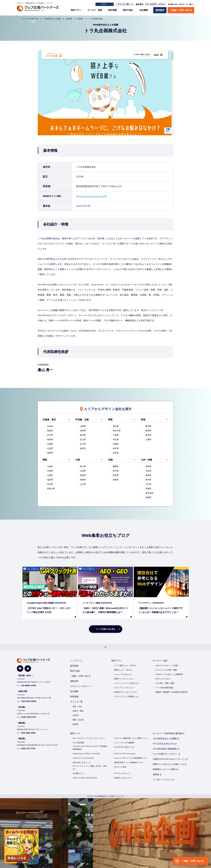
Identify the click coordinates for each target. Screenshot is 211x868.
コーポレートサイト (163, 780)
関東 (110, 420)
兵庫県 (50, 471)
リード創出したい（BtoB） (126, 665)
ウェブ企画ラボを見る (106, 629)
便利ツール (75, 733)
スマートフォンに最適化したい (127, 696)
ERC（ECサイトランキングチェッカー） (89, 738)
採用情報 (74, 696)
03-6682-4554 (155, 4)
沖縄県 (148, 497)
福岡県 (148, 466)
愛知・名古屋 (78, 720)
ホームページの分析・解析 (166, 670)
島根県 (83, 480)
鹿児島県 (149, 493)
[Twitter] (28, 668)
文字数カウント (79, 773)
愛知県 (148, 426)
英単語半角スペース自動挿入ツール (129, 762)
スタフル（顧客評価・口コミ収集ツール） (131, 738)
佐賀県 (148, 471)
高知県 (116, 475)
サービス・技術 (95, 10)
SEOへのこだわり (163, 679)
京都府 (50, 475)
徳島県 (116, 480)
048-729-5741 (29, 717)
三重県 (148, 439)
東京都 (116, 426)
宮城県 (50, 444)
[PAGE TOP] (105, 647)
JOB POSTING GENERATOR (85, 778)
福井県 (83, 448)
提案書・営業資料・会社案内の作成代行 (172, 692)
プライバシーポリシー (80, 686)
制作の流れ (128, 10)
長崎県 (148, 475)
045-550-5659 (29, 701)
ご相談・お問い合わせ (181, 10)
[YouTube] (20, 668)
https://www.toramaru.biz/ (90, 196)
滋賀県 (50, 480)
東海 (143, 420)
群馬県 (116, 453)
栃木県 (116, 448)
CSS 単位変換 (78, 743)
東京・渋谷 (77, 706)
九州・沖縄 (146, 460)
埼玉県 (116, 439)
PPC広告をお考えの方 (165, 744)
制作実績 (112, 10)
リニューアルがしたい (123, 674)
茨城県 (116, 444)
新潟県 (83, 435)
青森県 (50, 431)
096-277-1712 (28, 749)
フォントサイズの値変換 (124, 743)
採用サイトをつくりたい (124, 679)
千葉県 (116, 435)
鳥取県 (83, 475)
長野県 (83, 431)
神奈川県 (117, 431)
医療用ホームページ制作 (166, 769)
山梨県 (83, 426)
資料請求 (160, 10)
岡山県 (83, 466)
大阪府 (50, 466)
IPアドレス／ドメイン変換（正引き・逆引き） (90, 767)
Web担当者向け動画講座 (166, 749)
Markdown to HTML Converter (86, 754)
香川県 (116, 471)
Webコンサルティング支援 (167, 665)
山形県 (50, 448)
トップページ (76, 661)
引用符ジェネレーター (123, 778)
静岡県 (148, 431)
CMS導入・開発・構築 (165, 683)
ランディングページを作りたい (127, 683)
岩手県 (50, 435)
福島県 (50, 453)
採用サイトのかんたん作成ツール (170, 764)
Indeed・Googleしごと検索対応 (169, 674)
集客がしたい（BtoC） (124, 670)
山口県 (83, 484)
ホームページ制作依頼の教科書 (169, 733)
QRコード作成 (120, 767)
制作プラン (76, 10)
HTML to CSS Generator (83, 758)
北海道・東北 (49, 420)
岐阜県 (148, 435)
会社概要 (144, 10)
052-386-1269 (28, 733)
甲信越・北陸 (82, 420)
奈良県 (50, 484)
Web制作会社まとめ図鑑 (166, 738)
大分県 (148, 484)
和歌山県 (51, 489)
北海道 (50, 426)
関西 (45, 460)
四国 (110, 460)
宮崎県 (148, 489)
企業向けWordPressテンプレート (170, 759)
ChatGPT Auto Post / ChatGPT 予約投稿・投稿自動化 (91, 748)
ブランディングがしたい (124, 688)
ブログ (104, 4)
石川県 (83, 444)
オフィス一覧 (123, 4)
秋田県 (50, 439)
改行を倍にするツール (82, 762)
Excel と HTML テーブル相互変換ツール (131, 758)
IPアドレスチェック (122, 773)
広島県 (83, 471)
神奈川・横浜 (78, 711)
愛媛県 (116, 466)
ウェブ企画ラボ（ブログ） (167, 754)
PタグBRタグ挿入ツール (124, 747)
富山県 (83, 439)
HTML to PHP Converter (125, 754)
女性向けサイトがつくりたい (126, 692)
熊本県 (148, 480)
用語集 (157, 774)
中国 (78, 460)
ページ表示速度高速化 (164, 688)
